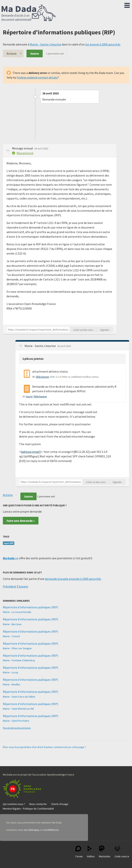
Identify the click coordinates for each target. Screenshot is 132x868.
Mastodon (105, 852)
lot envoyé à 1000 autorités (103, 44)
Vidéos (91, 852)
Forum (79, 852)
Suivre (35, 53)
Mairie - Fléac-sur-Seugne (17, 648)
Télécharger (42, 377)
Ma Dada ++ (11, 558)
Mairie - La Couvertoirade (17, 612)
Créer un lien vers (83, 330)
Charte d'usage (60, 804)
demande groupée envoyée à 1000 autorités (73, 579)
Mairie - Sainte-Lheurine (46, 44)
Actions (12, 53)
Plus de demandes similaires (17, 728)
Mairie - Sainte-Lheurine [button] (40, 346)
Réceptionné (25, 153)
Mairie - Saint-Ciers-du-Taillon (19, 697)
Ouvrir (29, 396)
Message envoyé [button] (23, 148)
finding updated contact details (37, 77)
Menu (127, 5)
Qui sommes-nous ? (14, 804)
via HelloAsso (51, 830)
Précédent (10, 586)
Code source (122, 852)
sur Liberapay (32, 830)
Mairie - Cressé (11, 636)
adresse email (31, 452)
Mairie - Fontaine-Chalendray (19, 660)
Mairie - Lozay (11, 672)
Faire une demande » (21, 521)
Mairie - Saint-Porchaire (16, 721)
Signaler (105, 330)
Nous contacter (38, 804)
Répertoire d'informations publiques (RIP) (30, 607)
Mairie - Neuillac (12, 684)
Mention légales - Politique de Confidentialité (28, 809)
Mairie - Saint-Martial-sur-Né (18, 709)
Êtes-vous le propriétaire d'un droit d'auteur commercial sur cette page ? (44, 747)
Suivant (23, 586)
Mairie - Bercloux (12, 624)
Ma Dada (29, 13)
